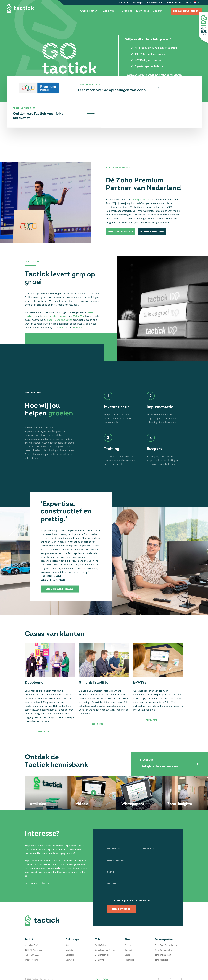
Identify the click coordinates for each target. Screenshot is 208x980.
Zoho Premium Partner (105, 932)
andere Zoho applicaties (60, 303)
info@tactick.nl (31, 942)
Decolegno (35, 666)
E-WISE (140, 666)
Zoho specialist (161, 942)
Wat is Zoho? (101, 928)
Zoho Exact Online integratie (167, 928)
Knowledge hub (155, 2)
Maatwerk (70, 942)
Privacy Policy (102, 961)
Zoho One (100, 942)
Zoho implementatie (164, 937)
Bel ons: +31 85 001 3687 (179, 2)
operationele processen (56, 299)
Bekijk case (43, 714)
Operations (71, 937)
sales (91, 295)
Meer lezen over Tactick (121, 214)
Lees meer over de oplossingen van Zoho (105, 101)
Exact (61, 310)
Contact (158, 11)
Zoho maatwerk (102, 937)
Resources (130, 942)
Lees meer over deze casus (60, 572)
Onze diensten (89, 11)
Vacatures (124, 2)
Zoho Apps (109, 11)
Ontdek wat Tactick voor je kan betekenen (170, 101)
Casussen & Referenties (155, 214)
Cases (128, 937)
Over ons (127, 11)
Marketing (70, 932)
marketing (30, 299)
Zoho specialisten (141, 182)
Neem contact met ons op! (38, 866)
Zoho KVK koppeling (164, 932)
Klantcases (142, 11)
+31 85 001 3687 (32, 937)
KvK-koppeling (79, 310)
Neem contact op (121, 892)
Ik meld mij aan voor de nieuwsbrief (132, 883)
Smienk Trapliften (95, 666)
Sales (68, 928)
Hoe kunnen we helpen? (186, 11)
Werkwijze (138, 2)
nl (199, 2)
